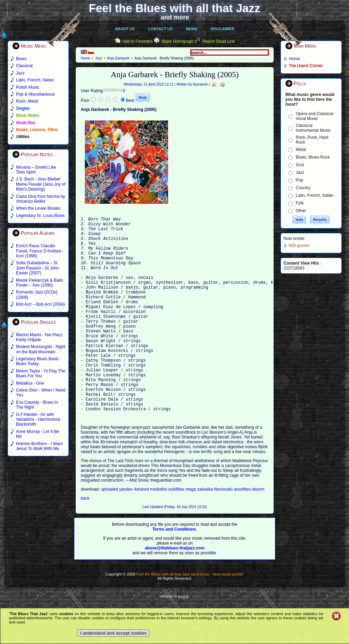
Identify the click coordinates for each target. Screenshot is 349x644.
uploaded (110, 532)
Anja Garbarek (118, 58)
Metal (301, 150)
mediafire (159, 532)
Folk (300, 203)
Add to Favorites (137, 41)
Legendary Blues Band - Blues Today (38, 361)
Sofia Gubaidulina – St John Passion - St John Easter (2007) (37, 268)
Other (301, 211)
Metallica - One (30, 383)
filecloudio (223, 532)
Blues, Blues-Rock (313, 157)
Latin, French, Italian (315, 195)
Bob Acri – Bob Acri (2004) (40, 304)
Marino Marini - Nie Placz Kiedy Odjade (39, 337)
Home (85, 58)
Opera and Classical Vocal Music (315, 116)
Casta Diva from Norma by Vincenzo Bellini (40, 199)
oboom (258, 532)
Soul (300, 165)
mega (191, 532)
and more (175, 17)
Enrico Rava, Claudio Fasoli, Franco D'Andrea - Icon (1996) (40, 251)
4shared (142, 532)
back (85, 541)
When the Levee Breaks (38, 208)
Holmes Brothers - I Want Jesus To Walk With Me (39, 446)
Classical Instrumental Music (313, 128)
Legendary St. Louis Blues (40, 216)
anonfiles (243, 532)
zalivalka (205, 532)
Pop (300, 180)
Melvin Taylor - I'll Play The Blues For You (41, 373)
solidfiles (176, 532)
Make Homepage (177, 41)
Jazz (99, 58)
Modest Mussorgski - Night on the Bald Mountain (41, 349)
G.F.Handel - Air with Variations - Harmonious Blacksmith (38, 420)
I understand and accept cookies (113, 633)
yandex (126, 532)
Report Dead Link (219, 41)
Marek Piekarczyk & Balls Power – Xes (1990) (39, 283)
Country (303, 188)
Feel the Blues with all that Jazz (174, 8)
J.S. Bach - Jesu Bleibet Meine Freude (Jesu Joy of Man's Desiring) (41, 184)
